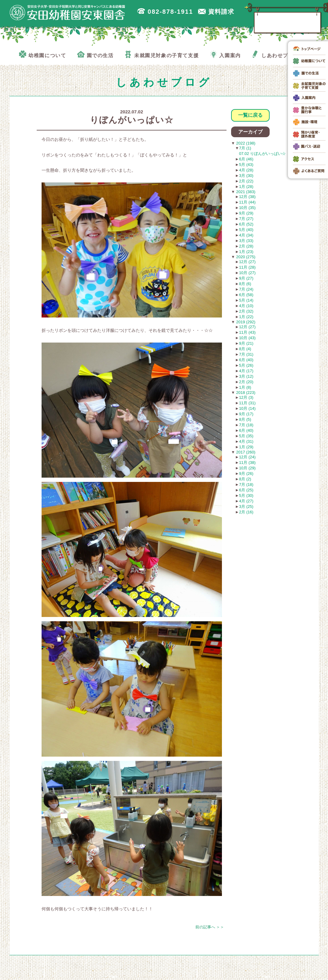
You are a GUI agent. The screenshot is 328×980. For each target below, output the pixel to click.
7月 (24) (246, 289)
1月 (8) (245, 387)
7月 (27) (246, 219)
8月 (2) (245, 479)
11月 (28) (247, 267)
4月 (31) (246, 441)
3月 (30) (246, 176)
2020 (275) (245, 257)
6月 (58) (246, 295)
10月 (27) (247, 273)
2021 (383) (245, 192)
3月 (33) (246, 241)
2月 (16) (246, 512)
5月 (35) (246, 436)
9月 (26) (246, 473)
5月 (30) (246, 496)
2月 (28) (246, 246)
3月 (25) (246, 507)
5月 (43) (246, 165)
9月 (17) (246, 414)
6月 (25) (246, 490)
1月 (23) (246, 252)
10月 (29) (247, 468)
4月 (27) (246, 501)
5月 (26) (246, 365)
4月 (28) (246, 170)
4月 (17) (246, 371)
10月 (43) (247, 338)
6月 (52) (246, 224)
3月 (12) (246, 376)
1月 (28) (246, 187)
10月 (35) (247, 208)
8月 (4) (245, 349)
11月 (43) (247, 332)
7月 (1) (245, 148)
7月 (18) (246, 425)
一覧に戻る (250, 115)
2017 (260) (245, 452)
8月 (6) (245, 284)
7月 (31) (246, 354)
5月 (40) (246, 230)
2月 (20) (246, 382)
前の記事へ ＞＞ (210, 927)
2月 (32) (246, 311)
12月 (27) (247, 262)
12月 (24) (247, 457)
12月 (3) (246, 397)
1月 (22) (246, 317)
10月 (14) (247, 408)
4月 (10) (246, 306)
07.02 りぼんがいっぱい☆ (262, 154)
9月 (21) (246, 343)
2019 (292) (245, 322)
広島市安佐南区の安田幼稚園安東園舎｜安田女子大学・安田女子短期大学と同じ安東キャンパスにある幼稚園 (68, 13)
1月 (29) (246, 447)
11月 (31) (247, 403)
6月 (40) (246, 360)
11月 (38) (247, 462)
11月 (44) (247, 202)
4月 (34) (246, 235)
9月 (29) (246, 213)
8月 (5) (245, 419)
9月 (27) (246, 278)
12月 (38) (247, 197)
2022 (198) (245, 143)
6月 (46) (246, 159)
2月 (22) (246, 181)
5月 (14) (246, 300)
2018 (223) (245, 393)
